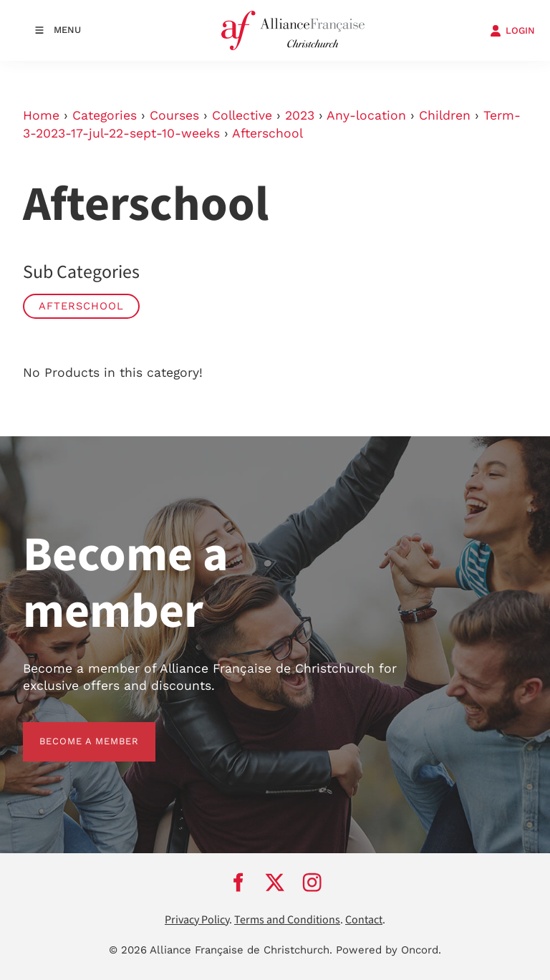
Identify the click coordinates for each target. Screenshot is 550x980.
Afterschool (267, 133)
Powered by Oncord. (389, 950)
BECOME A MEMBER (73, 730)
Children (445, 115)
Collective (242, 115)
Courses (174, 115)
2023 (300, 115)
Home (41, 115)
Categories (105, 115)
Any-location (366, 115)
